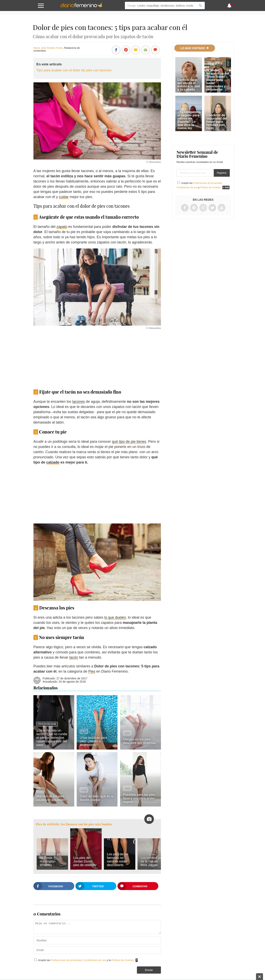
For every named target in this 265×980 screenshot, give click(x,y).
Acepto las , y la (86, 960)
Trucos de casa (47, 724)
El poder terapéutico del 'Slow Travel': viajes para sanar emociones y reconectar (218, 80)
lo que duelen (115, 617)
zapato (62, 227)
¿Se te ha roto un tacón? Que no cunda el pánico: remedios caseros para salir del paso (52, 738)
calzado (53, 462)
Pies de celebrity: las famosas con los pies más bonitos (74, 824)
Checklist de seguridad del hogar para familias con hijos (217, 122)
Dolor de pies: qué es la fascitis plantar (96, 798)
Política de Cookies (123, 960)
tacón (74, 657)
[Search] (200, 5)
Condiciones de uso (95, 960)
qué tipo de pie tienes (129, 442)
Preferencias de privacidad (66, 960)
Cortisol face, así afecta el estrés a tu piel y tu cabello (189, 85)
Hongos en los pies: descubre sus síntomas (140, 741)
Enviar (149, 970)
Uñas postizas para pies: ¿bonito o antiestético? (93, 741)
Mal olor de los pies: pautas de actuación (51, 798)
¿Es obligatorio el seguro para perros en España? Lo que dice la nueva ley (189, 120)
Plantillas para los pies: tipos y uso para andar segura (140, 798)
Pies (92, 671)
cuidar (64, 197)
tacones (79, 402)
